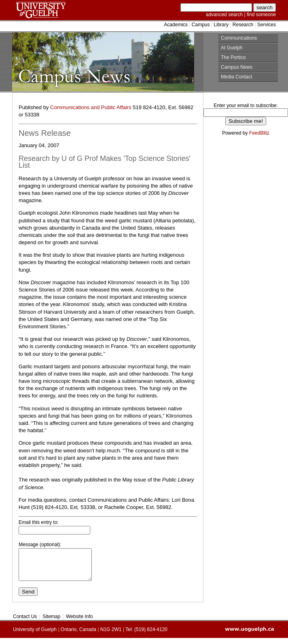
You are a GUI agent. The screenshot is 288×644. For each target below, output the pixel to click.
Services (266, 25)
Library (221, 25)
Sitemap (52, 623)
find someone (261, 15)
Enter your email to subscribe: (246, 106)
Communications (239, 38)
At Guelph (232, 48)
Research (243, 25)
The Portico (233, 57)
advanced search (224, 15)
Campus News (237, 67)
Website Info (79, 623)
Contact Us (26, 623)
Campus (201, 25)
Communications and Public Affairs (91, 107)
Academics (176, 25)
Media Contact (236, 77)
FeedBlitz (259, 133)
